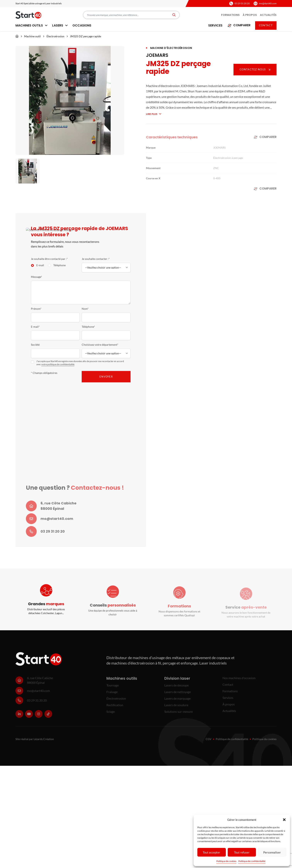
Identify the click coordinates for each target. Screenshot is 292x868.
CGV (209, 739)
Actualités (268, 15)
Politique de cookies (226, 861)
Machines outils (31, 25)
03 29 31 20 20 (242, 3)
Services (215, 25)
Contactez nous (255, 69)
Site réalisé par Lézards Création (35, 739)
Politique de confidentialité (252, 861)
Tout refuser (242, 852)
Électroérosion (55, 36)
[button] (284, 820)
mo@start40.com (268, 3)
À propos (250, 15)
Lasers (60, 25)
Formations (230, 15)
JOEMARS (157, 55)
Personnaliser (272, 852)
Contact (266, 25)
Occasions (82, 25)
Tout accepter (211, 852)
